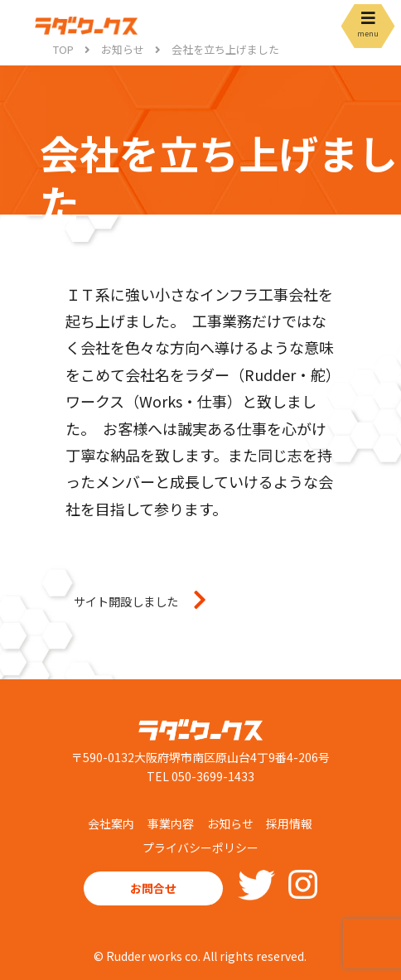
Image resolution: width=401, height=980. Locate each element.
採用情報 (289, 823)
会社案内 (111, 823)
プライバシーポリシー (200, 847)
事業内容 (171, 823)
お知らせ (230, 823)
